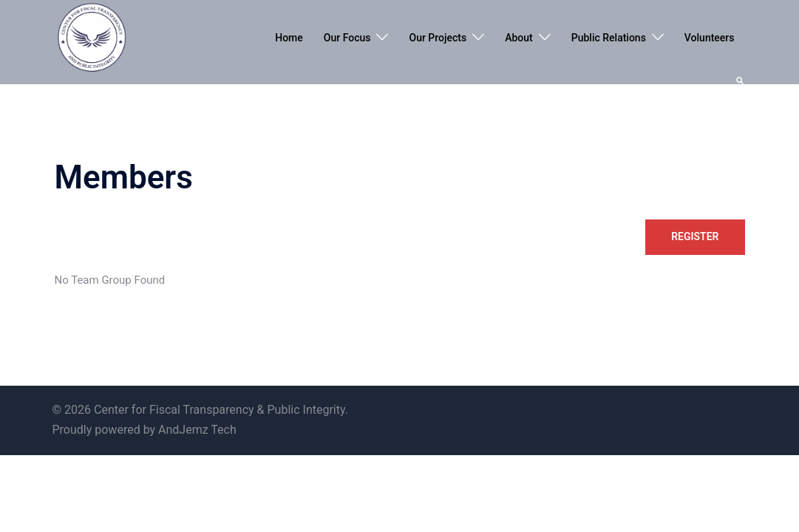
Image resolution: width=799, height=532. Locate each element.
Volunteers (710, 38)
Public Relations (609, 38)
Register (695, 236)
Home (289, 38)
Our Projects (438, 38)
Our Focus (347, 38)
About (519, 38)
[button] (741, 79)
